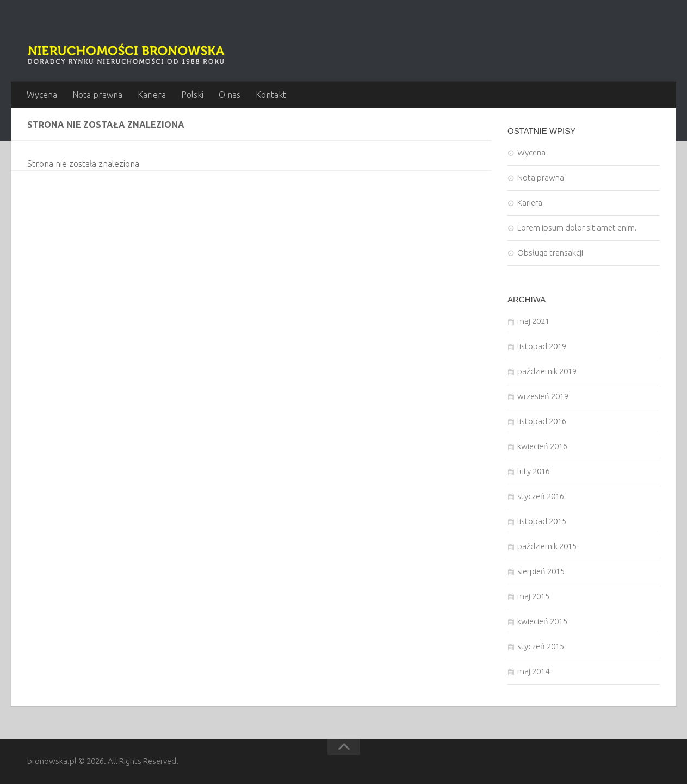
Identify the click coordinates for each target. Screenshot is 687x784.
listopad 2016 (542, 421)
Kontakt (271, 95)
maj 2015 (533, 596)
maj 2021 (533, 321)
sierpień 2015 (541, 571)
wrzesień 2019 (543, 396)
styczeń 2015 (541, 646)
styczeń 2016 (541, 496)
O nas (230, 95)
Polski (192, 95)
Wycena (42, 95)
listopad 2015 (542, 521)
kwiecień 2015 (542, 621)
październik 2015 (547, 546)
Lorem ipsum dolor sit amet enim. (577, 228)
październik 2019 (547, 371)
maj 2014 (533, 671)
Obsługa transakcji (550, 253)
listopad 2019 (542, 346)
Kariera (152, 95)
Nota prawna (97, 95)
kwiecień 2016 (542, 446)
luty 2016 (534, 471)
